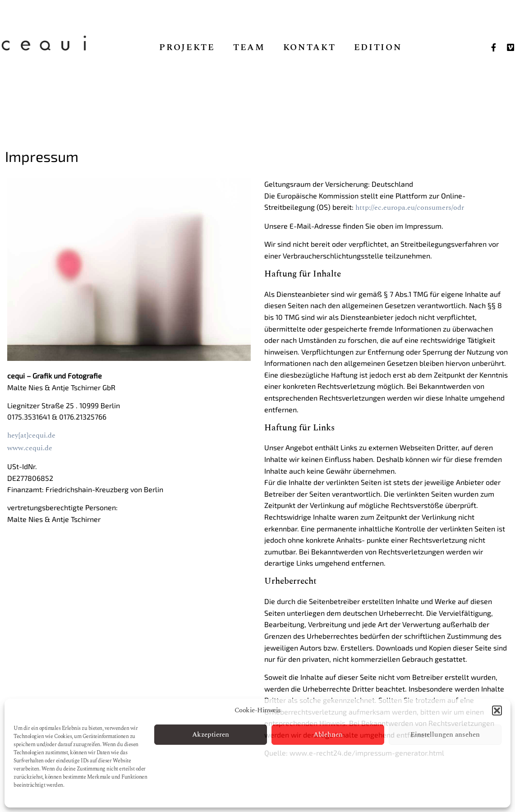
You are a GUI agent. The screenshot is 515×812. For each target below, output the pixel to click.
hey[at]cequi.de (31, 435)
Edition (378, 48)
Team (249, 48)
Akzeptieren (211, 735)
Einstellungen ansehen (445, 735)
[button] (497, 710)
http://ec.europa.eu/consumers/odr (410, 208)
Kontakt (310, 48)
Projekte (187, 48)
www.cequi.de (30, 448)
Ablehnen (328, 735)
